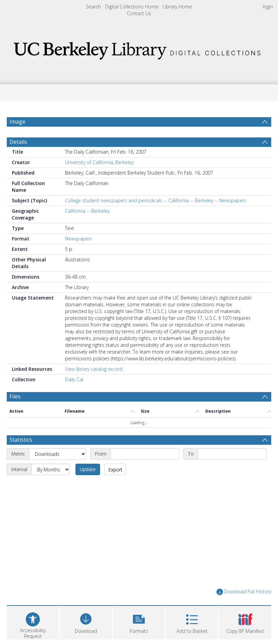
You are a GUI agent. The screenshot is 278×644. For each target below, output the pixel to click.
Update (88, 469)
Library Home (177, 7)
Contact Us (139, 13)
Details (18, 142)
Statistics (21, 440)
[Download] (86, 622)
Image (17, 122)
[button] (139, 622)
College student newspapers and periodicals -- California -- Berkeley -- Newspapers (156, 200)
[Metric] (58, 454)
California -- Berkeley (87, 211)
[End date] (232, 454)
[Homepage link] (139, 49)
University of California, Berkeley (99, 162)
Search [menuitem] (93, 7)
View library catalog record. (94, 369)
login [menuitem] (268, 7)
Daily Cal (74, 379)
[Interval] (51, 469)
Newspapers (79, 239)
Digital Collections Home (132, 7)
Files (15, 396)
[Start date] (145, 454)
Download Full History (244, 592)
